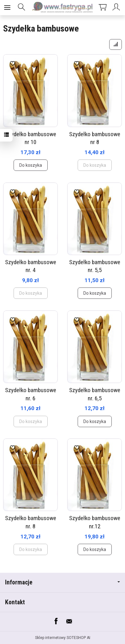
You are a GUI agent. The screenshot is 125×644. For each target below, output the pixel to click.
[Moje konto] (117, 8)
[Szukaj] (21, 8)
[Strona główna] (62, 8)
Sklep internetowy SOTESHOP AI (63, 638)
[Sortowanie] (116, 44)
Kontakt (15, 602)
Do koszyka (31, 165)
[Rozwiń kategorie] (7, 8)
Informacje (62, 582)
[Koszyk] (103, 8)
